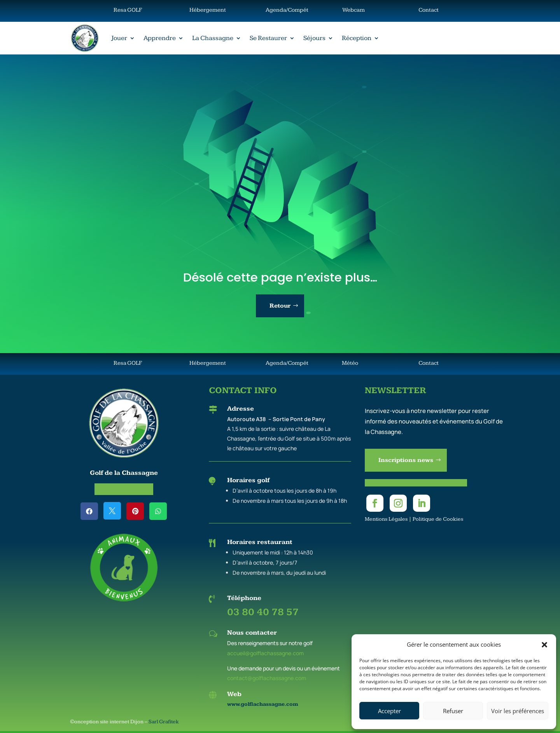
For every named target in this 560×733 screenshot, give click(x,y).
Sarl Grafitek (164, 722)
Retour (280, 306)
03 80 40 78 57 (263, 612)
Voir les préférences (518, 711)
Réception (357, 38)
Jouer (119, 38)
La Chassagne (213, 38)
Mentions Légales (386, 519)
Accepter (389, 711)
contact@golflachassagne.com (267, 678)
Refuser (453, 711)
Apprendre (160, 38)
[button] (544, 645)
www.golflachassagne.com (263, 704)
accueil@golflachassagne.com (265, 653)
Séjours (314, 38)
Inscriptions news (406, 460)
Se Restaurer (268, 38)
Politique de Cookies (438, 519)
